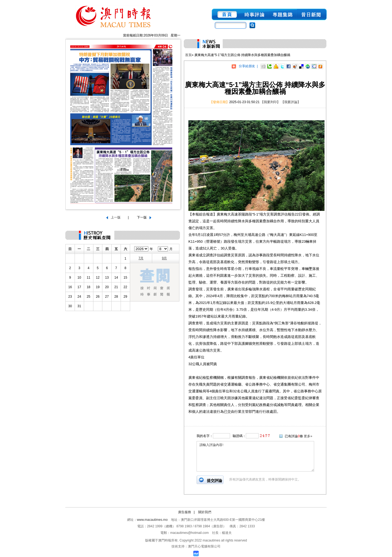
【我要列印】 (270, 102)
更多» (308, 436)
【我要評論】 (291, 102)
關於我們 (205, 512)
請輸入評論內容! (255, 456)
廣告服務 (185, 512)
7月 (141, 258)
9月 (165, 258)
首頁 (188, 55)
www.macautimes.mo (152, 520)
